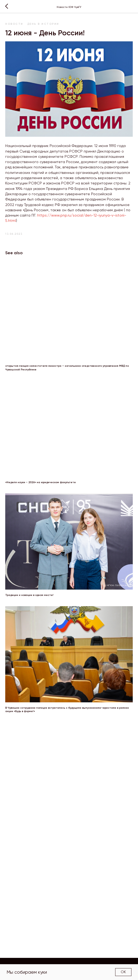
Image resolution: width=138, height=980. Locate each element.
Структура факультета (100, 963)
